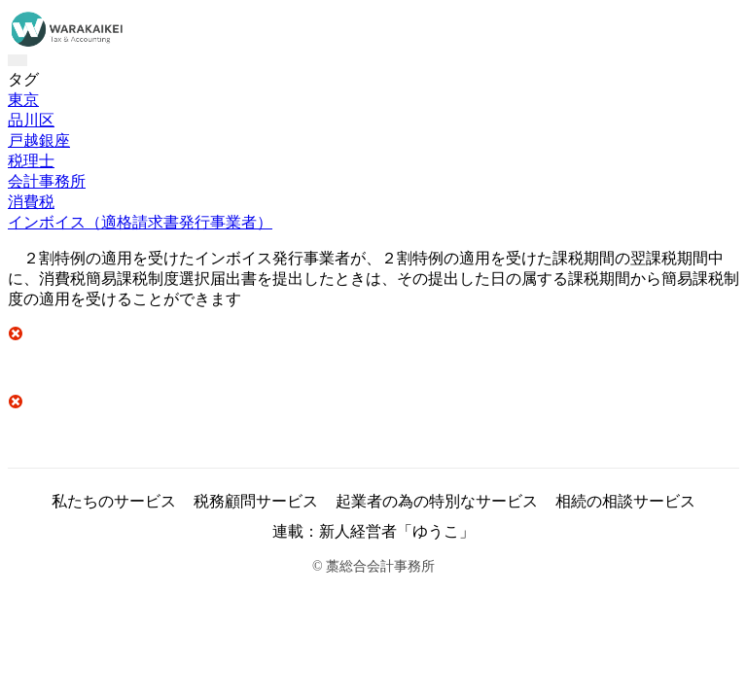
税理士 (31, 161)
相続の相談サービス (625, 501)
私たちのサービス (114, 501)
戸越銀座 (39, 140)
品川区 (31, 120)
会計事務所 (47, 181)
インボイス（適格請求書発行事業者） (140, 222)
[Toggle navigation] (18, 60)
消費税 (31, 202)
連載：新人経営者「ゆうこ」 (373, 531)
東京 (23, 100)
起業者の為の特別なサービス (437, 501)
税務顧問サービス (256, 501)
